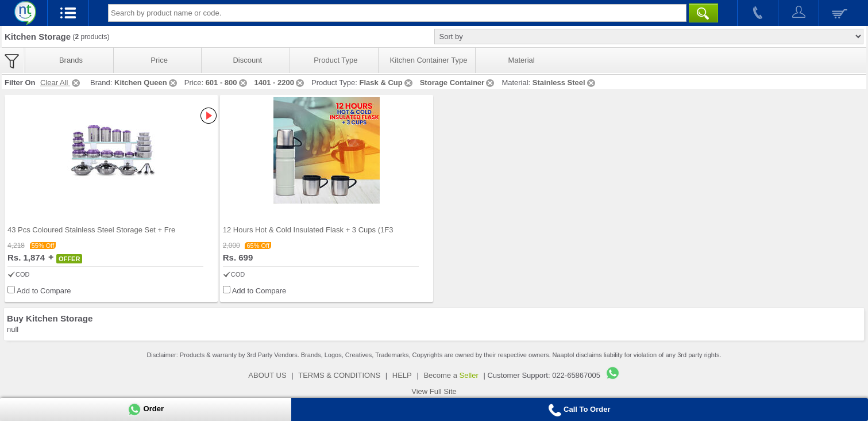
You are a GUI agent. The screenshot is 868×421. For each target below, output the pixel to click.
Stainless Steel (565, 83)
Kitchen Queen (146, 83)
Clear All (61, 83)
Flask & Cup (387, 83)
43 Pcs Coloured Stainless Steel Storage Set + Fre (91, 230)
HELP (402, 375)
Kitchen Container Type (429, 60)
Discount (247, 60)
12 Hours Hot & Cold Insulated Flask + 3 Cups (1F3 (308, 230)
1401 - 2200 (280, 83)
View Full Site (434, 391)
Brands (71, 60)
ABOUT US (267, 375)
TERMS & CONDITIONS (339, 375)
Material (521, 60)
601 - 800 (227, 83)
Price (159, 60)
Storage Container (458, 83)
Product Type (335, 60)
